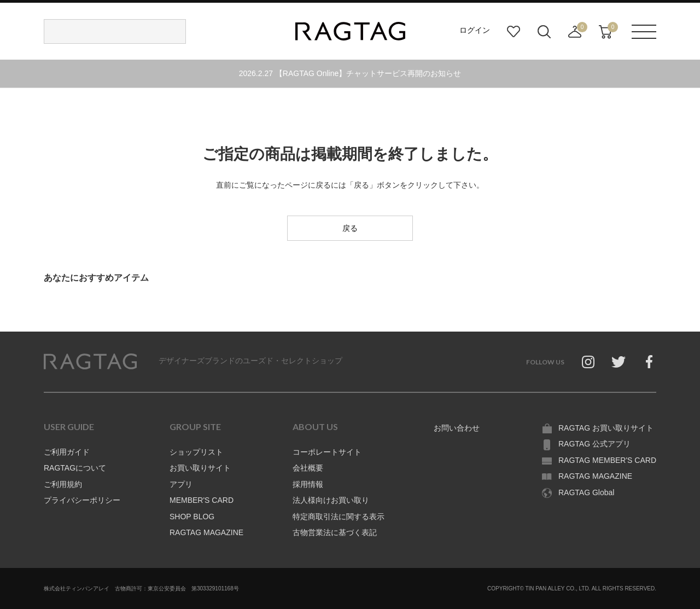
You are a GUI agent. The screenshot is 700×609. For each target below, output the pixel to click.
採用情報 (308, 484)
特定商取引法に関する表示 (339, 517)
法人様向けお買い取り (331, 500)
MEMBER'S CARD (202, 500)
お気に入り (514, 32)
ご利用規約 (63, 484)
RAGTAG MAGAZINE (206, 532)
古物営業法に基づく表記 (335, 532)
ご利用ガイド (67, 452)
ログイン (475, 30)
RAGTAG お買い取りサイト (606, 428)
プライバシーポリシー (82, 500)
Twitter (619, 362)
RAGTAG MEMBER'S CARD (607, 460)
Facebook (649, 362)
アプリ (181, 484)
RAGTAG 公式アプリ (594, 444)
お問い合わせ (457, 428)
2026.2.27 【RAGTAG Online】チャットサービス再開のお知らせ (350, 73)
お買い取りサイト (200, 468)
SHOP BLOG (192, 517)
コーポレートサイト (327, 452)
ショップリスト (196, 452)
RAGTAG (90, 362)
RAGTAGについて (75, 468)
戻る (350, 228)
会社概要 (308, 468)
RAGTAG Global (586, 492)
